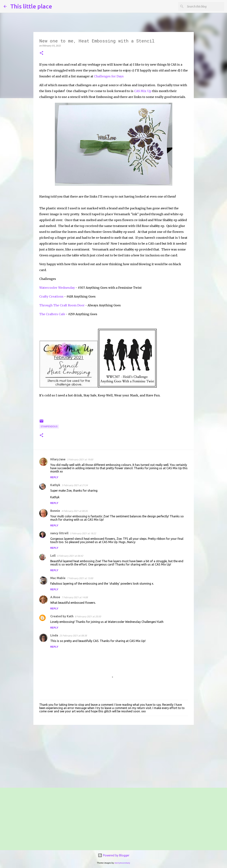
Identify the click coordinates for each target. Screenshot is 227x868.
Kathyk (55, 485)
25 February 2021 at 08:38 (73, 636)
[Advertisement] (114, 756)
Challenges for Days (109, 76)
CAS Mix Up (143, 91)
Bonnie (55, 511)
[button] (41, 53)
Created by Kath (62, 616)
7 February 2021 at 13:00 (80, 578)
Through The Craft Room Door (62, 305)
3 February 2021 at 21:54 (75, 485)
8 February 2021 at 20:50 (88, 616)
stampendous (49, 427)
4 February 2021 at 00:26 (75, 511)
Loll (53, 556)
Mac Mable (58, 578)
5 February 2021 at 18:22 (83, 533)
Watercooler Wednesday (57, 288)
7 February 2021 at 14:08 (75, 597)
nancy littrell (59, 533)
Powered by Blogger (114, 855)
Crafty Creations (51, 296)
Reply (54, 477)
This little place (31, 6)
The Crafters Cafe (52, 314)
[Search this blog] (205, 6)
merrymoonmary (122, 863)
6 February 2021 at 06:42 (70, 556)
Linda (54, 635)
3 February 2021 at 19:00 (80, 459)
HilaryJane (58, 459)
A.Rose (55, 597)
